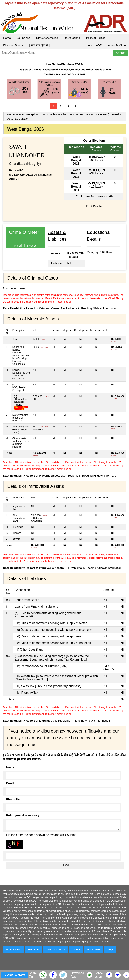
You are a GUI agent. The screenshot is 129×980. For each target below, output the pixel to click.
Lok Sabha (24, 38)
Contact (76, 949)
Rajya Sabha (72, 38)
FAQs (110, 949)
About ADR (95, 45)
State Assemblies (47, 38)
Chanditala (68, 114)
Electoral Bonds (13, 45)
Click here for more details (94, 196)
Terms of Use (94, 949)
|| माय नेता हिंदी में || (39, 45)
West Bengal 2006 (30, 114)
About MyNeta (117, 45)
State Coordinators (55, 949)
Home (7, 38)
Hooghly (52, 114)
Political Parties (96, 38)
